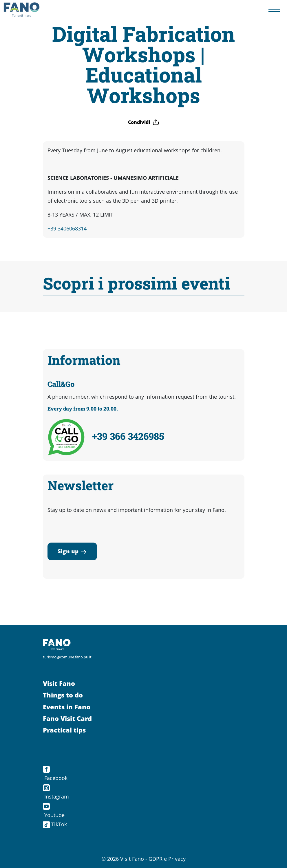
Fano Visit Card (67, 718)
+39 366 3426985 (128, 436)
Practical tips (64, 730)
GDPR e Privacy (167, 859)
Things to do (63, 695)
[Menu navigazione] (274, 10)
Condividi (144, 122)
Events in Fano (67, 707)
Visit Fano (59, 683)
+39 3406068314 (67, 228)
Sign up (72, 551)
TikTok (55, 824)
